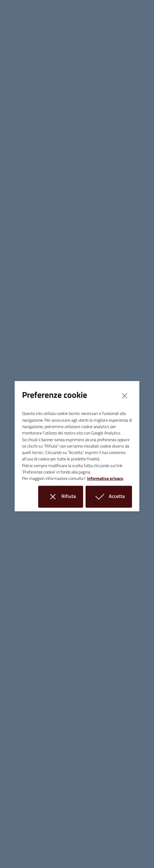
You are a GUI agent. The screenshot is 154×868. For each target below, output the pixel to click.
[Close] (125, 396)
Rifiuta (64, 497)
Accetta (112, 497)
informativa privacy (105, 478)
